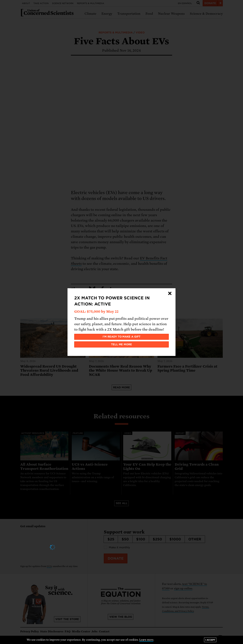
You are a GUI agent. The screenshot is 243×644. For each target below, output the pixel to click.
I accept (210, 640)
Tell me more (122, 344)
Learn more (146, 640)
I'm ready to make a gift (122, 337)
